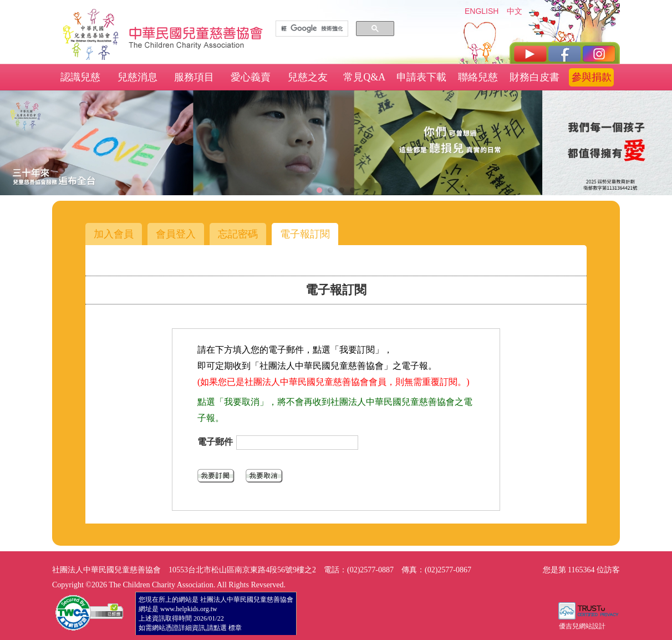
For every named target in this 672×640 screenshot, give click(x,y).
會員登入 (176, 234)
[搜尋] (312, 29)
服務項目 (194, 77)
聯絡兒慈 (478, 77)
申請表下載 (421, 77)
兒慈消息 (138, 77)
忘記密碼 (238, 234)
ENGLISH (481, 11)
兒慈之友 (308, 77)
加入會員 (114, 234)
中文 (515, 11)
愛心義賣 (251, 77)
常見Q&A (364, 77)
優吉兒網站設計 (582, 626)
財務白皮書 (534, 77)
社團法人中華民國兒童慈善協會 (196, 32)
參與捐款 (592, 77)
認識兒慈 (80, 77)
